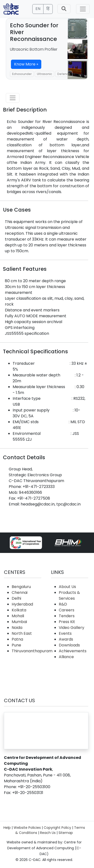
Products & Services (69, 595)
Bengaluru (21, 587)
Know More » (26, 64)
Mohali (18, 616)
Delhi (16, 598)
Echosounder (22, 74)
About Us (67, 587)
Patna (17, 639)
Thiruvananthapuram (32, 651)
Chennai (20, 593)
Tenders (67, 616)
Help (7, 828)
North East (22, 633)
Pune (16, 645)
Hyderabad (22, 604)
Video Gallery (72, 628)
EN (38, 9)
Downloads (69, 645)
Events (65, 633)
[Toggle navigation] (83, 9)
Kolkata (19, 610)
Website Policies (27, 828)
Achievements (73, 651)
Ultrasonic (44, 74)
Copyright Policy (57, 828)
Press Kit (67, 622)
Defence (64, 74)
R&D (63, 604)
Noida (17, 628)
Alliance (66, 657)
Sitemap (66, 833)
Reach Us (48, 833)
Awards (66, 639)
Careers (67, 610)
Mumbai (19, 622)
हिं (48, 9)
